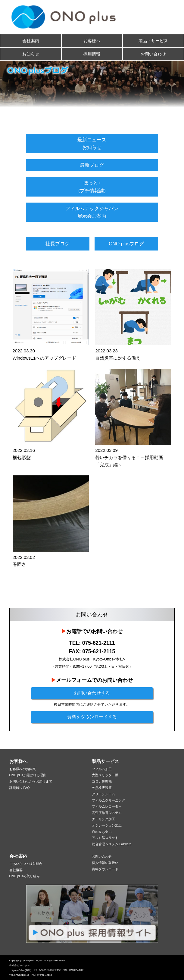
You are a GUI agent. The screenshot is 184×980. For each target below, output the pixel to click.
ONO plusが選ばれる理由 (28, 775)
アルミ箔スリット (105, 838)
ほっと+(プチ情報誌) (92, 187)
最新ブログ (92, 165)
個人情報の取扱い (105, 863)
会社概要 (16, 870)
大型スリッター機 (105, 775)
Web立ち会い (102, 832)
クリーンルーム (103, 794)
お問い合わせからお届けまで (31, 781)
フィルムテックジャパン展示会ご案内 (92, 212)
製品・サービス (153, 41)
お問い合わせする (92, 693)
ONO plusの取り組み (25, 876)
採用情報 (92, 54)
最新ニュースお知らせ (92, 143)
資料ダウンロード (105, 869)
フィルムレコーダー (107, 806)
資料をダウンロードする (92, 717)
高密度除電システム (107, 813)
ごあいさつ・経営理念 (26, 864)
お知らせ (31, 54)
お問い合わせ (153, 54)
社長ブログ (58, 244)
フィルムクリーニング (108, 800)
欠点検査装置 (102, 788)
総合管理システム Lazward (112, 844)
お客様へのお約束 (23, 769)
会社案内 (31, 41)
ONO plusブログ (126, 244)
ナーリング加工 (103, 819)
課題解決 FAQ (20, 788)
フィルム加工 (102, 769)
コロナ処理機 (102, 781)
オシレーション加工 (107, 825)
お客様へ (92, 41)
